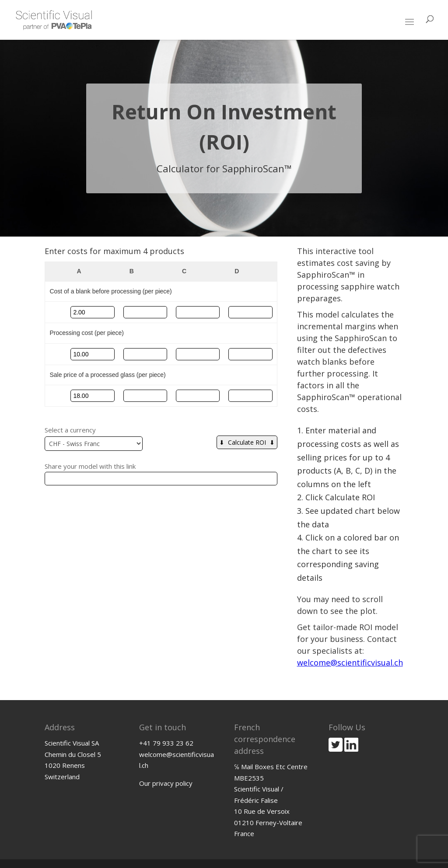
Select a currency (70, 430)
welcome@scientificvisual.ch (350, 662)
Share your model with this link (90, 466)
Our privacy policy (166, 783)
